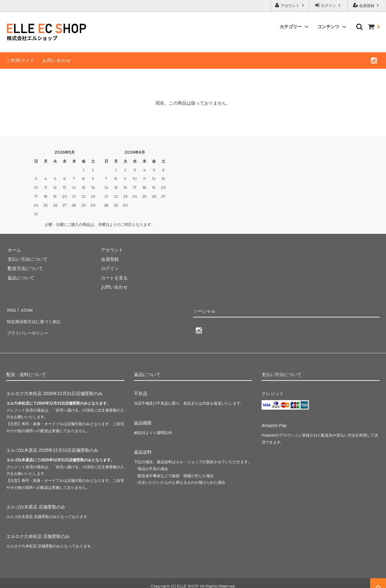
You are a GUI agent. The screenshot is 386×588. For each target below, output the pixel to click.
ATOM (25, 309)
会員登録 (367, 5)
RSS (11, 309)
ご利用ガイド (21, 61)
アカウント (290, 5)
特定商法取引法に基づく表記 (35, 318)
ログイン (329, 5)
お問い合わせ (57, 61)
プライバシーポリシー (28, 328)
